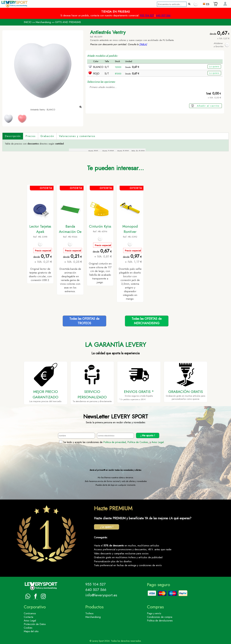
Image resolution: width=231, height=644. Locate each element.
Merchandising (43, 22)
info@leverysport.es (101, 595)
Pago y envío (154, 613)
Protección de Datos (35, 624)
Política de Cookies (138, 442)
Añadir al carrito (208, 106)
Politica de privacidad (115, 442)
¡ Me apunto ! (148, 435)
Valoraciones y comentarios (77, 136)
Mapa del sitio (31, 631)
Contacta (28, 617)
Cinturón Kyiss (100, 226)
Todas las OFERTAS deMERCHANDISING (147, 321)
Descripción (13, 136)
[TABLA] (143, 44)
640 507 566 (163, 15)
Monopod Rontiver (130, 229)
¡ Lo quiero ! (107, 527)
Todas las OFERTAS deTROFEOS (84, 321)
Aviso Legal (158, 442)
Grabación (47, 136)
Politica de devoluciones (160, 621)
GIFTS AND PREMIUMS (68, 22)
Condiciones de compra (160, 617)
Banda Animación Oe (70, 229)
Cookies (28, 628)
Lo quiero (214, 67)
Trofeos (89, 613)
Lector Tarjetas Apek (40, 229)
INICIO (28, 22)
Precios (30, 136)
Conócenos (30, 613)
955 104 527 (147, 15)
